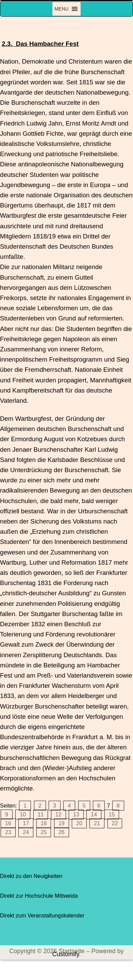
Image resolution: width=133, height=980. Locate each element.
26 (62, 832)
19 (62, 823)
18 (44, 823)
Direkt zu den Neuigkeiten (31, 876)
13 (76, 815)
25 (44, 832)
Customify (66, 954)
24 (26, 832)
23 (8, 832)
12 (59, 815)
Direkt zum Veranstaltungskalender (42, 916)
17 (26, 823)
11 (41, 815)
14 (94, 815)
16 (8, 823)
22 (115, 823)
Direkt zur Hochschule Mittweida (39, 896)
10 (23, 815)
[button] (61, 9)
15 (112, 815)
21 (97, 823)
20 (79, 823)
